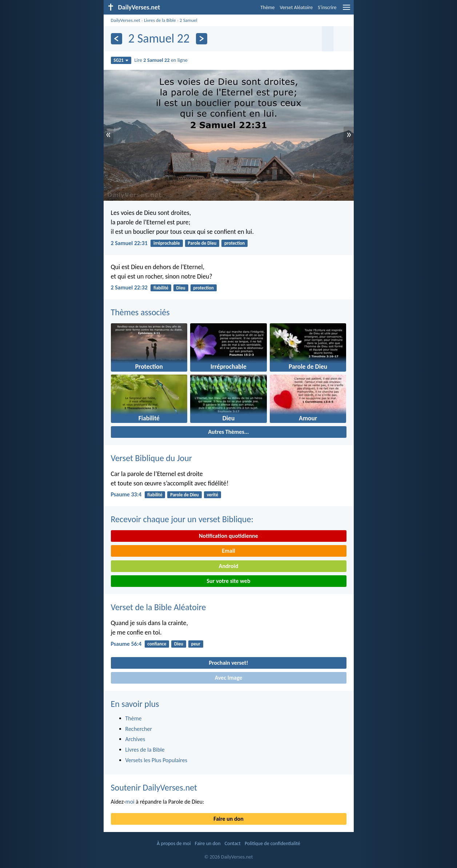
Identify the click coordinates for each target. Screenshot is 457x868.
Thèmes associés (140, 312)
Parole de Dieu (202, 243)
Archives (135, 739)
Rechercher (139, 729)
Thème (267, 7)
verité (213, 495)
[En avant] (202, 39)
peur (196, 644)
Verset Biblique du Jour (152, 458)
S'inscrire (327, 7)
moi (130, 802)
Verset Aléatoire (296, 7)
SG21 (121, 60)
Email (228, 551)
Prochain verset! (229, 663)
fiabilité (161, 288)
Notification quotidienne (228, 536)
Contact (233, 843)
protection (234, 243)
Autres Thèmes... (228, 432)
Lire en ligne (161, 60)
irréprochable (167, 243)
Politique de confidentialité (272, 843)
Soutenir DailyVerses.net (154, 787)
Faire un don (228, 819)
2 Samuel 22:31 (129, 243)
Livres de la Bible (160, 20)
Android (228, 566)
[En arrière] (117, 39)
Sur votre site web (229, 581)
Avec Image (229, 678)
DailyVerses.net (126, 20)
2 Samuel (188, 20)
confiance (157, 644)
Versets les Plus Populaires (156, 760)
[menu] (346, 10)
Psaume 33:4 (126, 494)
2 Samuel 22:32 (129, 287)
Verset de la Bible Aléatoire (159, 607)
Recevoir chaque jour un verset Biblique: (182, 519)
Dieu (181, 288)
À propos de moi (174, 843)
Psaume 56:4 (126, 644)
